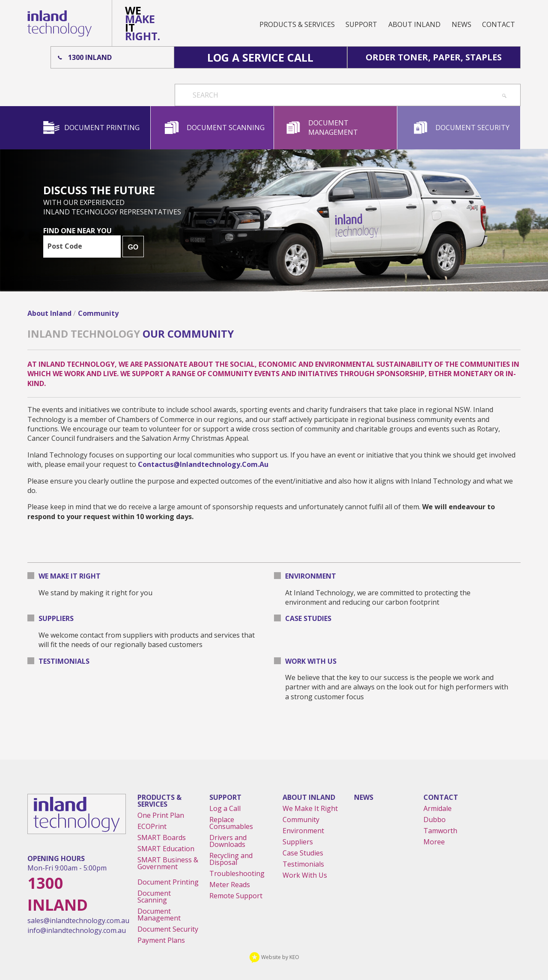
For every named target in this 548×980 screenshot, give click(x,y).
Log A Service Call (260, 57)
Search (205, 95)
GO (133, 247)
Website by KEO (274, 957)
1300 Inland (90, 57)
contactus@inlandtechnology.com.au (203, 464)
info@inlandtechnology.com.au (77, 930)
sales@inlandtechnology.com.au (78, 921)
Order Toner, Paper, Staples (434, 57)
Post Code (65, 246)
